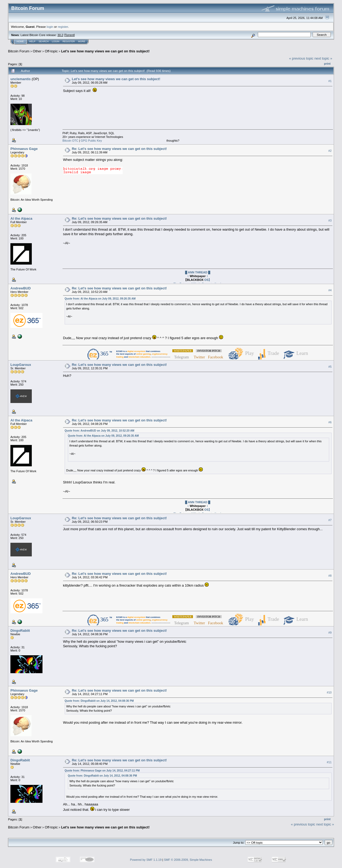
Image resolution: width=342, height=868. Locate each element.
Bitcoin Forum (19, 51)
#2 (330, 151)
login (50, 27)
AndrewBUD (21, 288)
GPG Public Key (91, 141)
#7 (330, 520)
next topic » (323, 58)
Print (327, 64)
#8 (330, 576)
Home (20, 41)
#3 (330, 220)
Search (44, 41)
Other (37, 51)
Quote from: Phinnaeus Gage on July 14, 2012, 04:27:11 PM (102, 771)
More (82, 41)
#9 (330, 633)
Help (32, 41)
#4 (330, 290)
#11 (329, 762)
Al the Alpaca (21, 218)
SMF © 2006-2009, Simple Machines (188, 860)
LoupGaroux (21, 365)
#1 (330, 81)
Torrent (69, 35)
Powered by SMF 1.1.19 (146, 860)
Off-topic (51, 51)
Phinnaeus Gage (24, 149)
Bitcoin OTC (70, 141)
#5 (330, 367)
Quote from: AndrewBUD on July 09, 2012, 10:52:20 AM (100, 431)
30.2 (60, 35)
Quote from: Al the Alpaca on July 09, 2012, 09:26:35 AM (100, 299)
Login (56, 41)
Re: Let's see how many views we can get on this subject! (119, 149)
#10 (329, 692)
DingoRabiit (20, 631)
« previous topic (301, 58)
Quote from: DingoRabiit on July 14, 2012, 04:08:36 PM (99, 701)
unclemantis (21, 79)
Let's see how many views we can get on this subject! (105, 51)
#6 (330, 422)
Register (69, 41)
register (63, 27)
